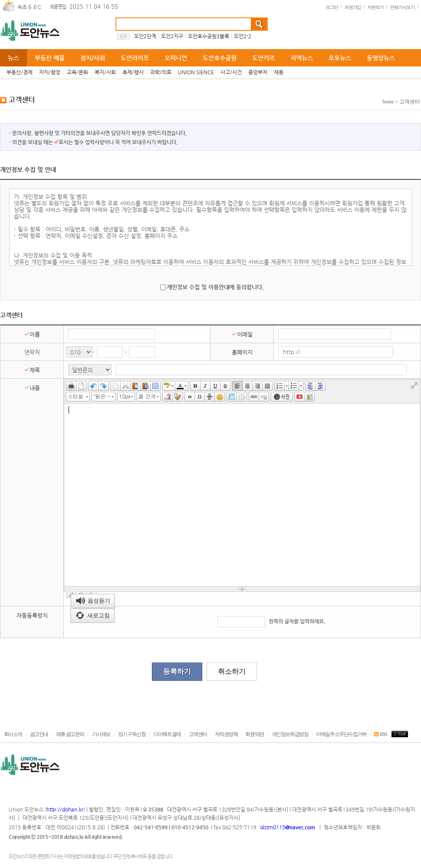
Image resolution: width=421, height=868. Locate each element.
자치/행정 (50, 72)
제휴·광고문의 (70, 734)
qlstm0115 (287, 827)
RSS (380, 734)
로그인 (332, 7)
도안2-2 (243, 36)
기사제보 (101, 734)
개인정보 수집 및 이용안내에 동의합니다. (215, 287)
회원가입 (353, 7)
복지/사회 (105, 72)
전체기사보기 (402, 7)
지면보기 (375, 7)
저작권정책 (226, 734)
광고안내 (39, 734)
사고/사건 (231, 72)
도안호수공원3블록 (209, 36)
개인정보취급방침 (290, 734)
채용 (279, 72)
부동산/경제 (20, 72)
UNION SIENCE (196, 72)
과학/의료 (161, 72)
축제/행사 (133, 72)
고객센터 (198, 734)
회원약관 (254, 734)
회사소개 (13, 734)
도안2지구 (172, 36)
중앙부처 (258, 72)
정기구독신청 (132, 734)
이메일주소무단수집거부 (341, 734)
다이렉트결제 (167, 734)
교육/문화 (77, 72)
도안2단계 (145, 36)
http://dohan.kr (65, 809)
